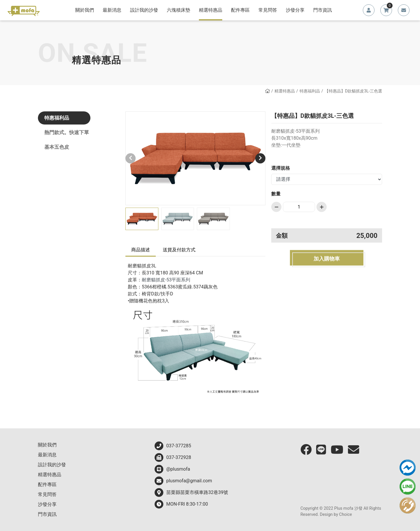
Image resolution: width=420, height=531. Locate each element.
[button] (260, 158)
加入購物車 (327, 260)
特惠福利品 (310, 91)
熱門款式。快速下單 (67, 132)
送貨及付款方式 (179, 250)
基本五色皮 (57, 147)
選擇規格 (281, 168)
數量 (276, 194)
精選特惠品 (285, 91)
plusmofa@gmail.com (183, 481)
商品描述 (141, 250)
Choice (346, 515)
